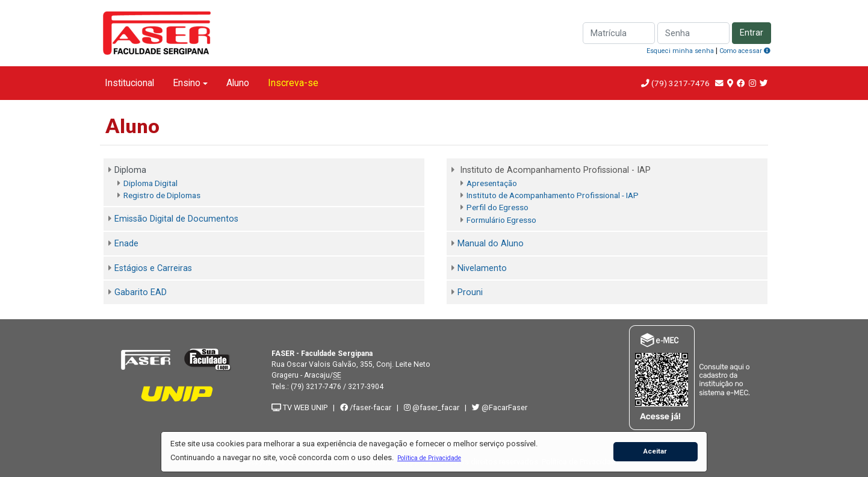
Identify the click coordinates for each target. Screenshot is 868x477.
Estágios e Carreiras (153, 268)
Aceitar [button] (655, 451)
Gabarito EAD (141, 292)
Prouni (470, 292)
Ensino (187, 83)
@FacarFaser (500, 407)
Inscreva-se (293, 83)
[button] (429, 458)
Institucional (129, 83)
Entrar (752, 33)
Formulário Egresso (501, 220)
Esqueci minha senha (680, 51)
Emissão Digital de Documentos (176, 219)
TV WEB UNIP (299, 407)
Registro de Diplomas (162, 195)
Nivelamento (482, 268)
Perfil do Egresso (498, 207)
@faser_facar (432, 407)
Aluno (238, 83)
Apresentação (492, 183)
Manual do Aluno (491, 244)
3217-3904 (366, 387)
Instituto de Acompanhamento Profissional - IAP (553, 195)
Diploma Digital (150, 183)
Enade (126, 244)
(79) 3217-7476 (680, 83)
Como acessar (745, 51)
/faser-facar (366, 407)
